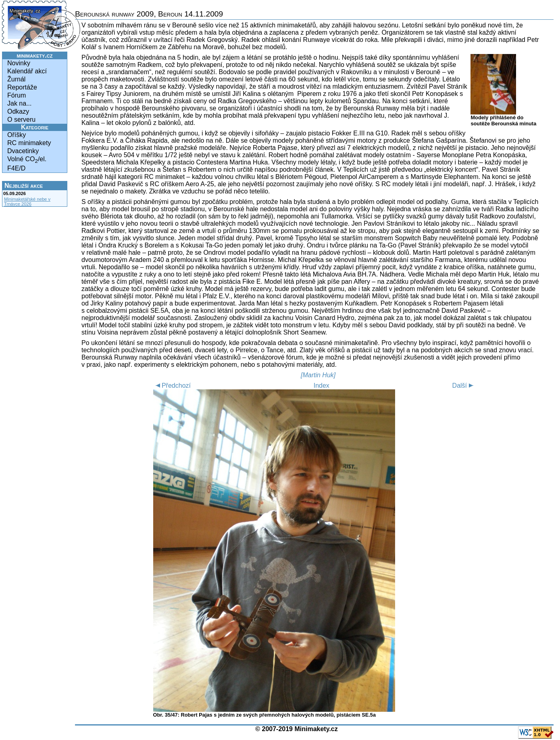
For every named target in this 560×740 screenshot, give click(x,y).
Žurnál (16, 79)
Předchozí (172, 386)
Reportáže (22, 87)
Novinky (19, 63)
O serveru (21, 120)
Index (322, 386)
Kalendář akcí (27, 71)
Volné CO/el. (27, 160)
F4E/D (16, 168)
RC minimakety (29, 143)
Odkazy (18, 111)
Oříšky (17, 135)
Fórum (17, 95)
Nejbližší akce (24, 186)
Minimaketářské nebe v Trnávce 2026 (27, 202)
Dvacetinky (23, 151)
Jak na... (19, 103)
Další (464, 386)
